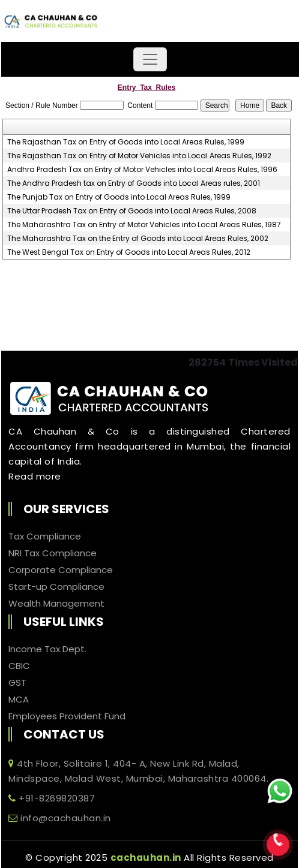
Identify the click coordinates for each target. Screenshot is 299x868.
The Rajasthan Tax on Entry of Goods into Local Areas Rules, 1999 (126, 142)
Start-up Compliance (56, 587)
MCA (19, 700)
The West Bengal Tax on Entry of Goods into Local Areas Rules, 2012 (129, 252)
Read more (35, 476)
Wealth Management (56, 604)
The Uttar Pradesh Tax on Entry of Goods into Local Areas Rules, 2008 (132, 211)
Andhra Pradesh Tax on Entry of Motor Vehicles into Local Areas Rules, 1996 (142, 170)
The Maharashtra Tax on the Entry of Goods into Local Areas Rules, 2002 (138, 239)
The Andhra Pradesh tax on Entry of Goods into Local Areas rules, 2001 (134, 183)
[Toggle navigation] (150, 59)
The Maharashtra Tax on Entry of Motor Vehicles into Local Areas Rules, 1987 (144, 225)
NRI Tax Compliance (53, 553)
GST (17, 683)
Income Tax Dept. (47, 649)
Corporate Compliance (61, 570)
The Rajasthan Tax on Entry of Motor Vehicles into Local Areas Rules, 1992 (139, 156)
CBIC (19, 666)
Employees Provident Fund (67, 716)
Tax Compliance (45, 537)
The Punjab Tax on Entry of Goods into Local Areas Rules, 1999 (119, 197)
